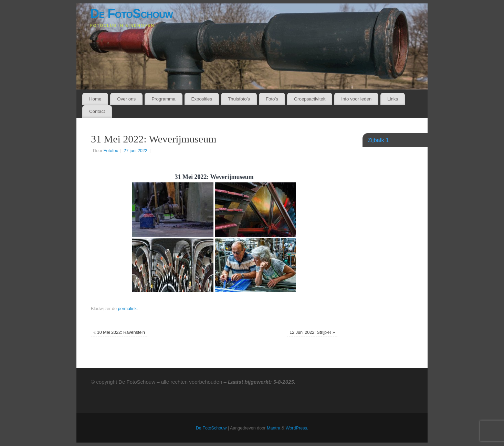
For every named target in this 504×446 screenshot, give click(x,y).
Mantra (274, 428)
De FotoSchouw (132, 14)
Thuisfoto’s (239, 99)
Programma (163, 99)
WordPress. (297, 428)
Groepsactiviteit (310, 99)
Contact (97, 111)
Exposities (202, 99)
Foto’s (272, 99)
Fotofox (111, 151)
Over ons (126, 99)
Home (95, 99)
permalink (127, 309)
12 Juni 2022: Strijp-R (312, 332)
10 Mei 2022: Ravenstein (119, 332)
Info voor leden (356, 99)
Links (393, 99)
